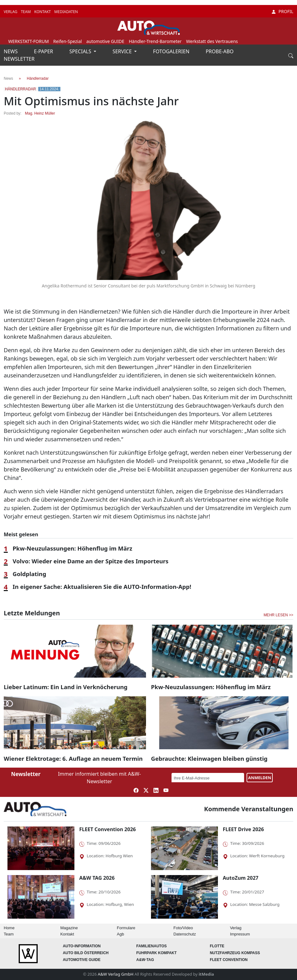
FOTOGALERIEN (172, 51)
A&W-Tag (145, 960)
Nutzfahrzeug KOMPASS (235, 953)
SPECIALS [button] (81, 51)
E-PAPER (44, 51)
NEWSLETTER (19, 59)
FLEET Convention (229, 960)
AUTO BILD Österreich (86, 953)
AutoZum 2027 (241, 878)
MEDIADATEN (66, 12)
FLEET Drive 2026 (243, 829)
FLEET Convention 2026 (108, 829)
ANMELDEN (260, 778)
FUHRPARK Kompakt (157, 953)
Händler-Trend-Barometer (155, 41)
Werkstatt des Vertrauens (212, 41)
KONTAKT (43, 12)
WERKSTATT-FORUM (28, 41)
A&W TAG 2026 (97, 878)
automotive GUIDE (105, 41)
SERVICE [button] (123, 51)
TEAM (26, 12)
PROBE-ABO (220, 51)
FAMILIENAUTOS (152, 946)
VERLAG (11, 12)
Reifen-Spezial (68, 41)
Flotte (217, 946)
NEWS (11, 51)
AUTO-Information (82, 946)
